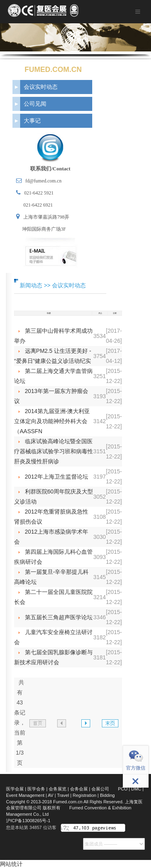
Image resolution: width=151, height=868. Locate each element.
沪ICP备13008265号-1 (28, 821)
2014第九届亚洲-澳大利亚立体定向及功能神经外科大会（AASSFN (52, 421)
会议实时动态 (41, 87)
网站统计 (11, 864)
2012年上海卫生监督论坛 (57, 477)
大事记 (32, 121)
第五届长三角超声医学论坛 (59, 617)
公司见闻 (35, 104)
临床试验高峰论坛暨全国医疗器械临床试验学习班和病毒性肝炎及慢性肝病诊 (54, 451)
